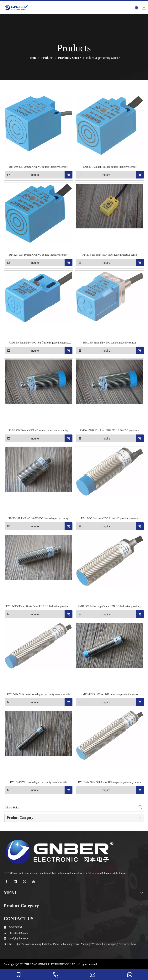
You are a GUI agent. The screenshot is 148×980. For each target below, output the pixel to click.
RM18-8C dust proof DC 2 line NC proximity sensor (110, 518)
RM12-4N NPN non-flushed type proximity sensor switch (38, 694)
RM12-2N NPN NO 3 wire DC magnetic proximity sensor (110, 782)
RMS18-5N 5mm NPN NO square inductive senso (110, 255)
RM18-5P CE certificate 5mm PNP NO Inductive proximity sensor (38, 607)
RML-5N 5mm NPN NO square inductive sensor (110, 343)
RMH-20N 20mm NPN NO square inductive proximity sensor (38, 431)
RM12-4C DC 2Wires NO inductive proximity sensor (110, 694)
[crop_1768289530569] (60, 852)
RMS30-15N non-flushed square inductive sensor (110, 167)
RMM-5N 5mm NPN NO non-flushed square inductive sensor (38, 343)
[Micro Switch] (70, 808)
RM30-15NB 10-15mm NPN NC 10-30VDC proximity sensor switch (110, 431)
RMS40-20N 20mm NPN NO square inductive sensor (38, 167)
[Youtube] (34, 882)
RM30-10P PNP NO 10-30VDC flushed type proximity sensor (38, 519)
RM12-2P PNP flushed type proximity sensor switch (38, 782)
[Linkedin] (16, 882)
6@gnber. (18, 938)
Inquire (22, 175)
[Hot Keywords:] (140, 808)
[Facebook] (7, 882)
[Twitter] (25, 882)
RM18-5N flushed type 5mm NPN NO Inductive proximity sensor (110, 607)
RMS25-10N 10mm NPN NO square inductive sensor (38, 255)
